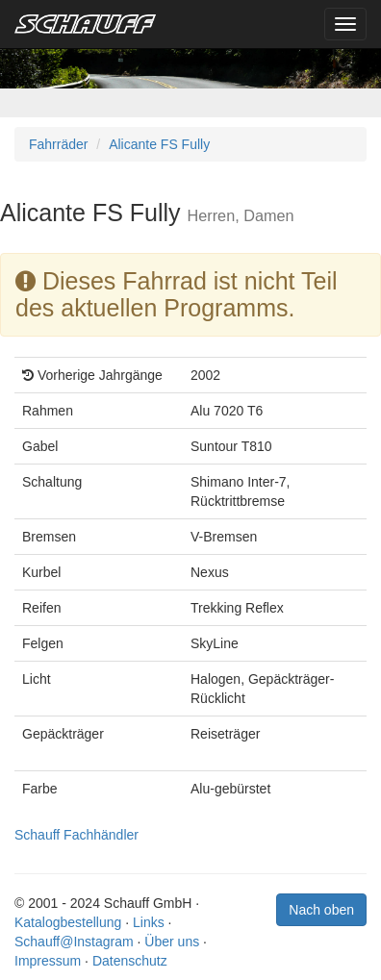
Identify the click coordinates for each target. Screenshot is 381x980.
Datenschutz (130, 961)
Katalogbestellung (68, 922)
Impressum (48, 961)
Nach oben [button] (321, 910)
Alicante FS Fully (159, 144)
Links (149, 922)
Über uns (172, 942)
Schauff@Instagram (74, 942)
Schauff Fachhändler (76, 835)
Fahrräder (58, 144)
